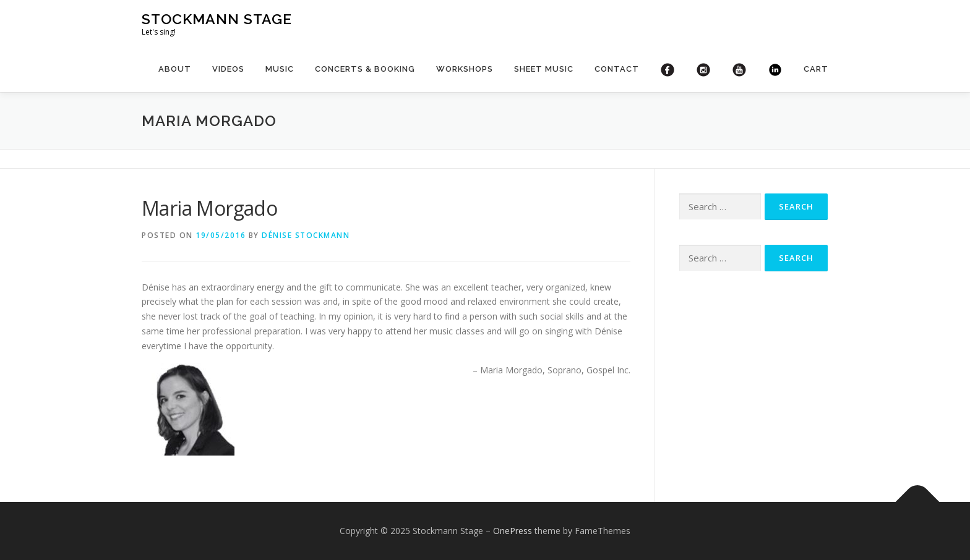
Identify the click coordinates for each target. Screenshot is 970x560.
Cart (816, 69)
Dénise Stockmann (306, 235)
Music (280, 69)
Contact (617, 69)
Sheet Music (544, 69)
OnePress (513, 531)
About (175, 69)
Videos (228, 69)
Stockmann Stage (217, 19)
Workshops (465, 69)
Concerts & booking (365, 69)
